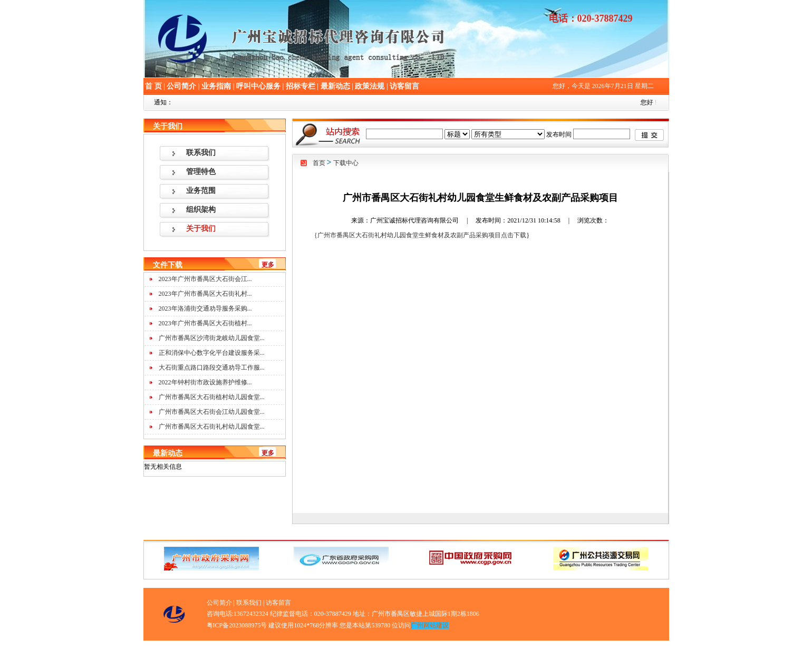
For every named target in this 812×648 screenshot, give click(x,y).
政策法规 (370, 86)
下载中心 (346, 163)
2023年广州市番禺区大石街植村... (205, 323)
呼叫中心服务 (258, 86)
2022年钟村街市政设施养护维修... (205, 382)
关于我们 (201, 229)
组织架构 (201, 210)
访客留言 (404, 86)
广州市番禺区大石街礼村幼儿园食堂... (212, 427)
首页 (319, 163)
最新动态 (335, 86)
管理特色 (201, 172)
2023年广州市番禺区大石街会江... (205, 279)
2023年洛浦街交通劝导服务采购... (205, 308)
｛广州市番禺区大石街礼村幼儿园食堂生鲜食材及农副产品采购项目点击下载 (419, 235)
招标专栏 (301, 86)
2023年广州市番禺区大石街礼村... (205, 294)
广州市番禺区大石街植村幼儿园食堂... (212, 397)
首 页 (153, 86)
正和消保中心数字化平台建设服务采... (212, 353)
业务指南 (216, 86)
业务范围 (201, 191)
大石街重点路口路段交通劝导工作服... (212, 367)
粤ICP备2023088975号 (237, 625)
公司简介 (181, 86)
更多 (268, 265)
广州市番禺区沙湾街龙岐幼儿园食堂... (212, 338)
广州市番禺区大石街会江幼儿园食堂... (212, 412)
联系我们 (201, 153)
